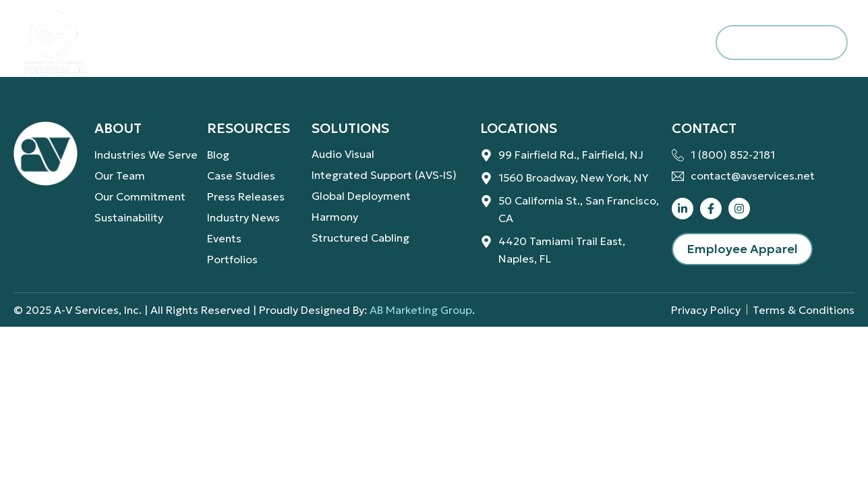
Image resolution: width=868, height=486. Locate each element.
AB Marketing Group (421, 310)
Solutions (279, 43)
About (162, 43)
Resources (413, 43)
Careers (530, 42)
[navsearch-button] (685, 43)
